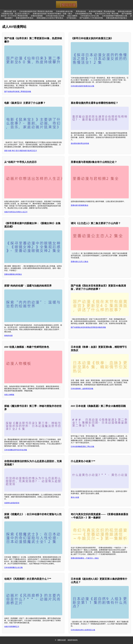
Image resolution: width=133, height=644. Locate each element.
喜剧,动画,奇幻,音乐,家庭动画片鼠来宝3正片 (21, 151)
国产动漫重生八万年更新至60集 (91, 18)
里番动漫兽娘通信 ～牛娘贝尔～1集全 (85, 558)
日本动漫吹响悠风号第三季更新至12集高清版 (36, 11)
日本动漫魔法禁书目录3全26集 (16, 450)
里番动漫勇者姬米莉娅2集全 (117, 18)
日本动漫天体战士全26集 (55, 16)
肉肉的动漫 (8, 336)
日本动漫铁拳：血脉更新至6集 (82, 389)
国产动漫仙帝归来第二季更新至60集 (18, 92)
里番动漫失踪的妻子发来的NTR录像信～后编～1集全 (52, 14)
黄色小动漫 (75, 497)
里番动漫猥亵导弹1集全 (25, 18)
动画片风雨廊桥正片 (12, 627)
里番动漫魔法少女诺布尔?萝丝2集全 (50, 18)
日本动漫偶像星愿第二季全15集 (83, 447)
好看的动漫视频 (37, 16)
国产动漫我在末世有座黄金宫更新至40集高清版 (88, 327)
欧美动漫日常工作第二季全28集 (107, 14)
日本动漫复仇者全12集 (64, 11)
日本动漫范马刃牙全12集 (90, 16)
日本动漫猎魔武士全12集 (14, 567)
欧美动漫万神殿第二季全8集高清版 (102, 11)
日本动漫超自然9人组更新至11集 (83, 630)
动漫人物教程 (72, 16)
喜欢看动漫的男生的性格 (80, 143)
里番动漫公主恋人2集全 (80, 262)
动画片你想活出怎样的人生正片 (16, 212)
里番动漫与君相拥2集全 (80, 205)
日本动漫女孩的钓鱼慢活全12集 (83, 86)
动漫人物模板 (9, 395)
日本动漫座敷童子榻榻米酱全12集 (115, 16)
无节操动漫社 (71, 18)
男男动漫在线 (81, 11)
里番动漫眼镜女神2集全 (13, 274)
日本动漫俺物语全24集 (84, 14)
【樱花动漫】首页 (10, 11)
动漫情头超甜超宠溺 (12, 503)
